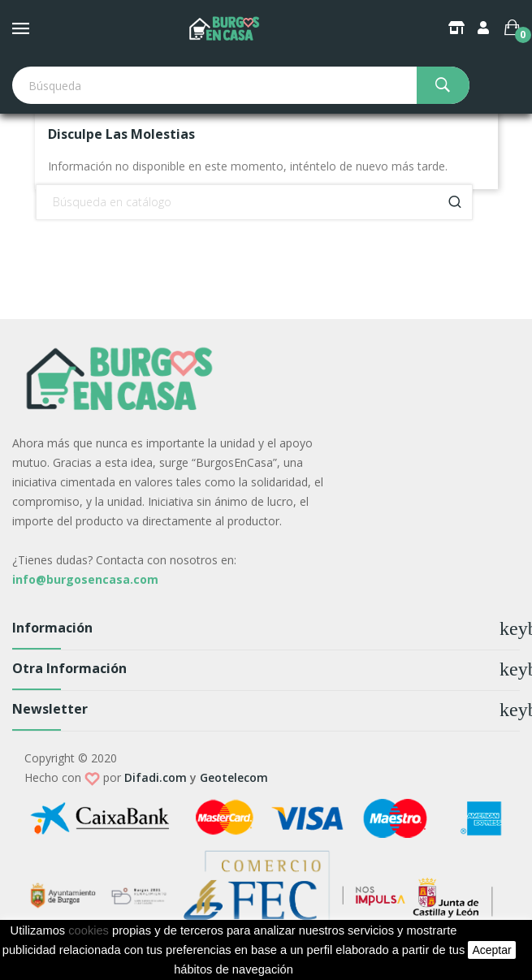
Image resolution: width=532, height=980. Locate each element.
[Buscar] (254, 202)
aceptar (491, 950)
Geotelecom (234, 777)
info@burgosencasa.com (85, 579)
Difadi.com (156, 777)
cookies (89, 930)
